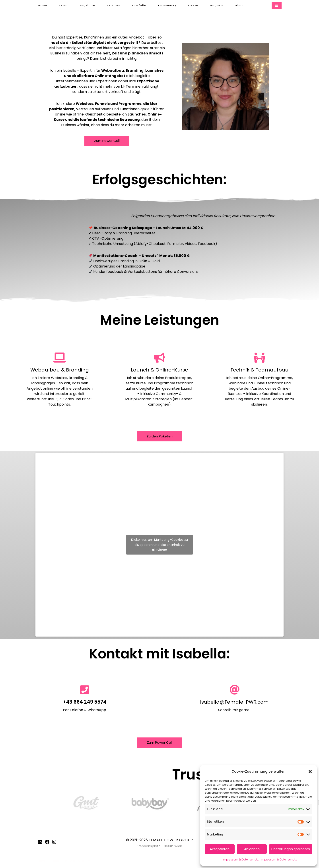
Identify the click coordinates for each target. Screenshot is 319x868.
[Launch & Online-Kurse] (159, 358)
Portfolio (139, 5)
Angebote (88, 5)
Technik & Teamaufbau (259, 370)
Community (168, 5)
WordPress (87, 862)
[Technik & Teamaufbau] (260, 358)
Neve (42, 862)
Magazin (218, 5)
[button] (310, 772)
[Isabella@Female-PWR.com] (234, 691)
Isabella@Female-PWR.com (234, 703)
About (241, 5)
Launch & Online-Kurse (159, 370)
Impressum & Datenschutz (241, 859)
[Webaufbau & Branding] (59, 358)
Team (63, 5)
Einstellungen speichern (291, 849)
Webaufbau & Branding (60, 370)
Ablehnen (252, 849)
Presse (194, 5)
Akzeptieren (220, 849)
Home (43, 5)
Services (114, 5)
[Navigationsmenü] (277, 5)
